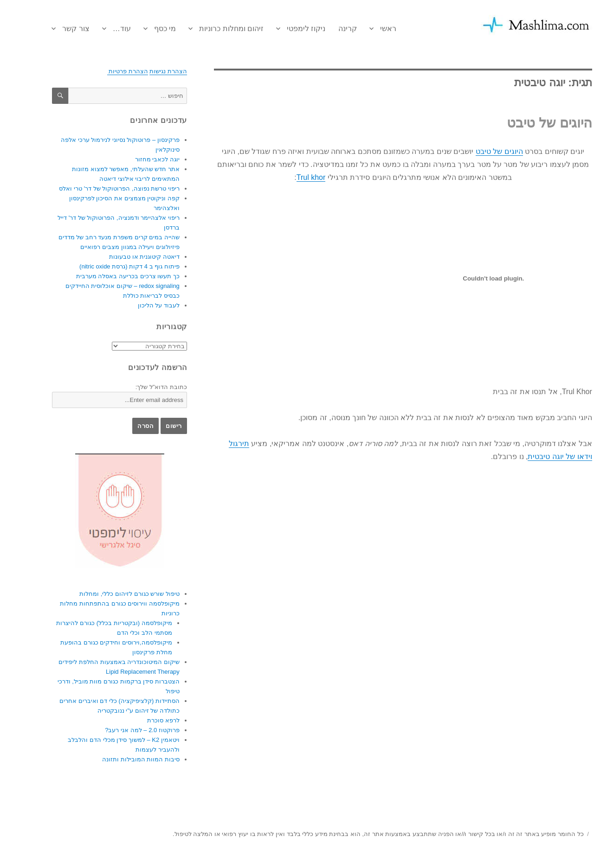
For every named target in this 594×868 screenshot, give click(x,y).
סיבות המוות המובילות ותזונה (116, 759)
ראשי (363, 29)
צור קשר (51, 29)
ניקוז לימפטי (281, 29)
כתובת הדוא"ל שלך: (136, 387)
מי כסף (140, 29)
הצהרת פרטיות (103, 71)
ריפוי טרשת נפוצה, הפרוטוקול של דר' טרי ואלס (94, 188)
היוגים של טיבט (524, 123)
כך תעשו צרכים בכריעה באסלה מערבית (103, 276)
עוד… (97, 29)
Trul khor (286, 177)
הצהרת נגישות (143, 71)
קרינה (323, 29)
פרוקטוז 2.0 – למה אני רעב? (117, 730)
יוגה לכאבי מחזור (132, 159)
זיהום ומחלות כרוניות (206, 29)
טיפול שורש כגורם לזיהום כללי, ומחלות (104, 594)
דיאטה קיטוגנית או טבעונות (119, 257)
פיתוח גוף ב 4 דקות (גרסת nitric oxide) (104, 266)
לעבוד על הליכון (134, 305)
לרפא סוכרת (138, 720)
